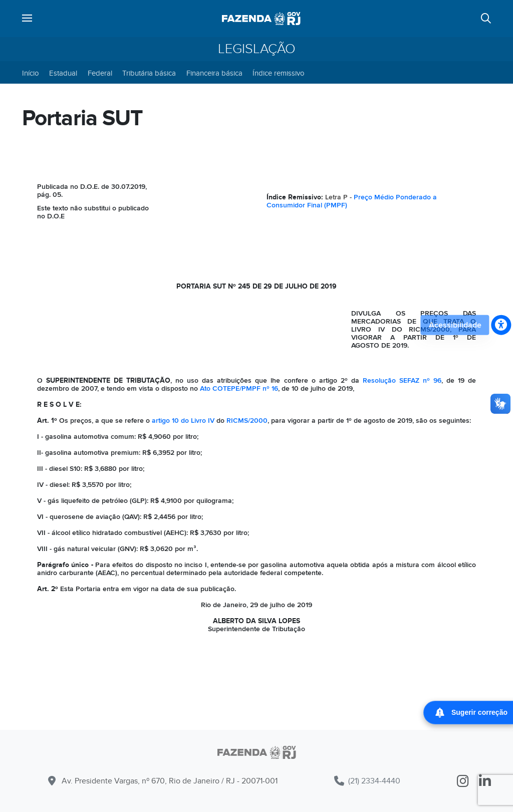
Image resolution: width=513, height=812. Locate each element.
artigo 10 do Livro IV (183, 421)
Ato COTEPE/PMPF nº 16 (239, 388)
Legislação (257, 49)
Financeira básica (214, 73)
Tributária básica (149, 73)
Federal (100, 73)
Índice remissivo (279, 73)
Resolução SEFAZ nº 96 (402, 380)
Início (31, 73)
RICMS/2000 (247, 421)
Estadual (63, 73)
